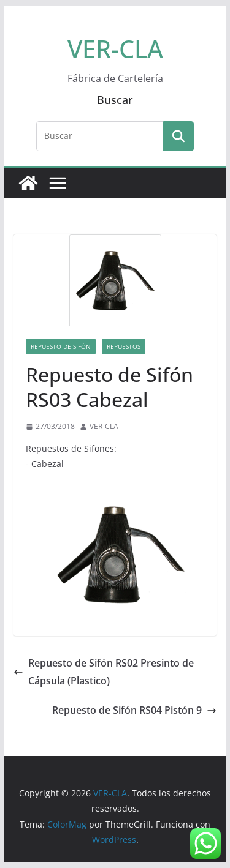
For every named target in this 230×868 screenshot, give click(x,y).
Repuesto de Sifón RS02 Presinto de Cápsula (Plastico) (104, 672)
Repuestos (124, 346)
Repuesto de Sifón (61, 346)
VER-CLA (115, 49)
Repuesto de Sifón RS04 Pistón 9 (134, 710)
